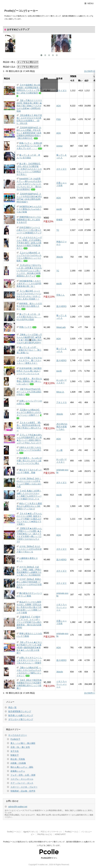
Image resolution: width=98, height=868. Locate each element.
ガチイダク (61, 90)
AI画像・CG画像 (18, 763)
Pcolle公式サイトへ (49, 858)
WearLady (61, 327)
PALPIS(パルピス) (45, 834)
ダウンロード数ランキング (21, 719)
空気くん (60, 295)
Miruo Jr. (60, 392)
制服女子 (15, 755)
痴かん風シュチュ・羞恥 (22, 767)
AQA (59, 106)
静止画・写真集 (18, 759)
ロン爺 (59, 450)
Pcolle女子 (15, 739)
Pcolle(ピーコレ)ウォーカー (21, 11)
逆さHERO (61, 306)
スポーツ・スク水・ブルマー (24, 787)
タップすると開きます (28, 62)
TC (58, 230)
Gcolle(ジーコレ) (14, 832)
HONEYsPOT (60, 834)
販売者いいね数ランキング (21, 715)
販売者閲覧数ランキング (20, 711)
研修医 (59, 220)
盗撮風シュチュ (18, 771)
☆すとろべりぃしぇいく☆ (61, 607)
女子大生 (15, 751)
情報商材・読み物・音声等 (23, 791)
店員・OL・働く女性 (20, 747)
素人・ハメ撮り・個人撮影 (23, 743)
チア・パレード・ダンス (22, 783)
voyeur (59, 146)
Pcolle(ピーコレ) (71, 832)
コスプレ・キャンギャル (22, 779)
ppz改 (59, 209)
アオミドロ (61, 402)
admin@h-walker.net (18, 807)
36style (60, 257)
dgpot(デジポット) (31, 832)
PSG (59, 119)
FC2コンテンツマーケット (51, 832)
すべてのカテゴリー (18, 735)
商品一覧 (12, 707)
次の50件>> (90, 71)
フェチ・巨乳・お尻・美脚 (23, 775)
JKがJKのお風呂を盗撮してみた (62, 427)
